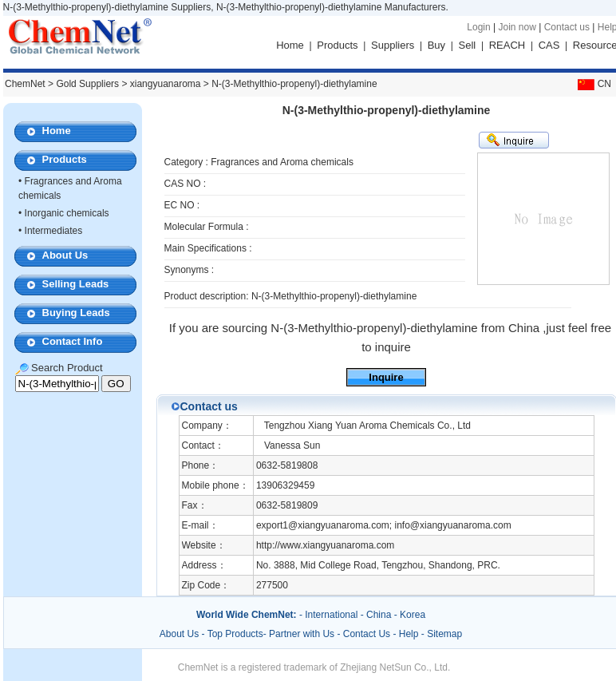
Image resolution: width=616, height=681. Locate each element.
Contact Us (367, 634)
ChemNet (25, 84)
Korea (413, 615)
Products (337, 45)
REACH (507, 45)
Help (409, 634)
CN (593, 84)
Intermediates (54, 231)
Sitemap (444, 634)
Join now (517, 27)
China (379, 615)
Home (290, 45)
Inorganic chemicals (67, 213)
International (331, 615)
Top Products (235, 634)
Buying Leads (76, 313)
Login (478, 27)
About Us (65, 255)
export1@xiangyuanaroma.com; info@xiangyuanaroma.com (384, 525)
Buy (436, 45)
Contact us (567, 27)
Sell (468, 45)
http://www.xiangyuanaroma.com (325, 545)
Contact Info (73, 341)
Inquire (386, 377)
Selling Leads (76, 284)
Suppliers (393, 45)
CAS (549, 45)
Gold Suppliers (87, 84)
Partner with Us (303, 634)
